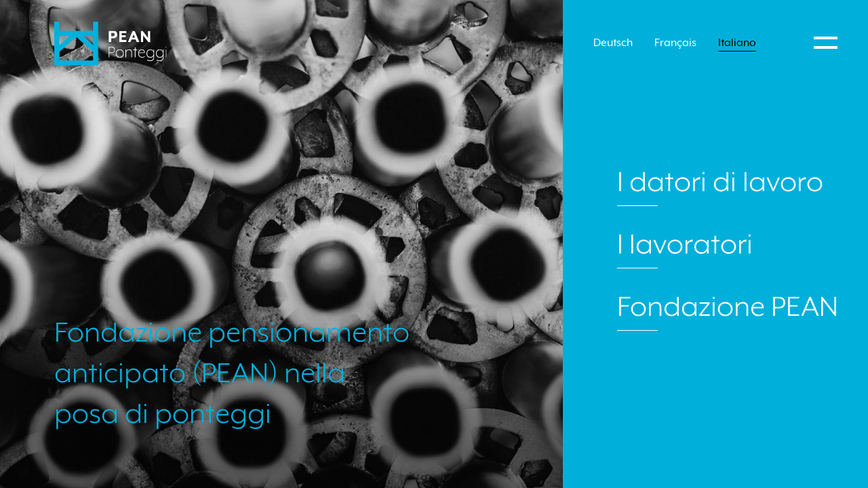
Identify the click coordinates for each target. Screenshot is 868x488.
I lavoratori (685, 244)
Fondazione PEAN (728, 306)
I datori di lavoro (720, 182)
